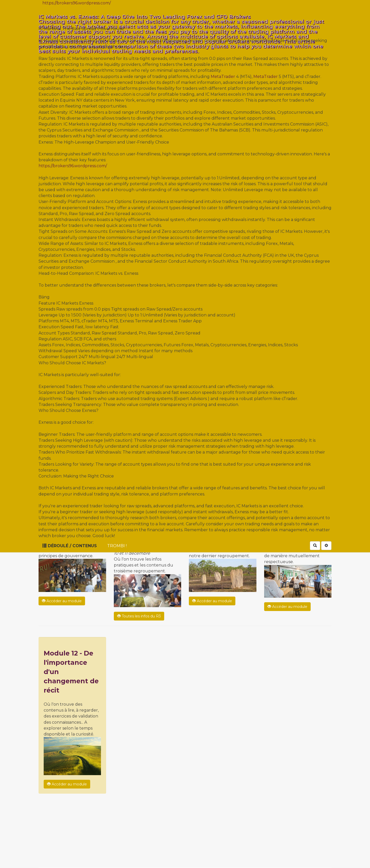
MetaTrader (223, 77)
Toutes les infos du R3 (139, 616)
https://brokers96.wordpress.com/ (77, 3)
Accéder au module (62, 601)
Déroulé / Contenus (70, 546)
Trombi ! (117, 546)
